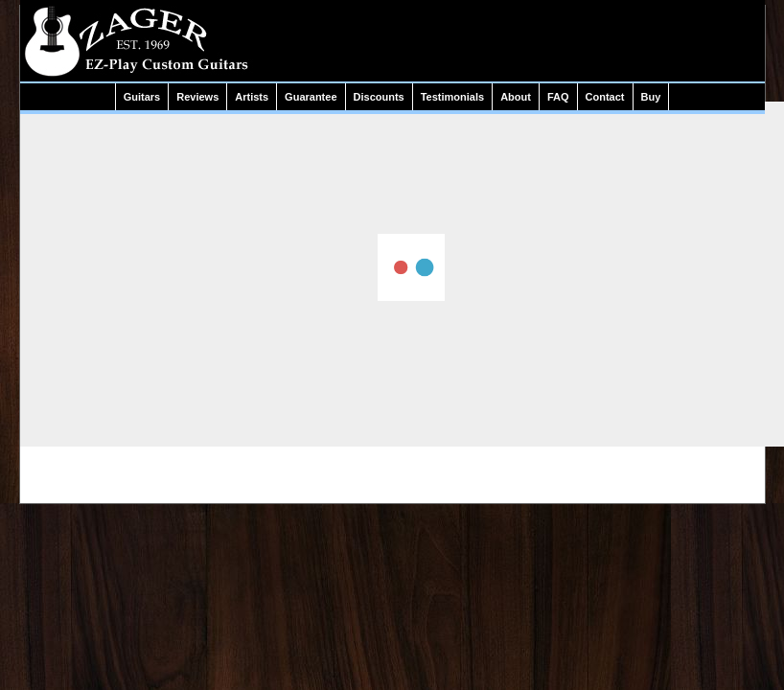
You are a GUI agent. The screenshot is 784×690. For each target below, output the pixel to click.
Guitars (142, 97)
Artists (252, 97)
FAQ (558, 97)
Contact (605, 97)
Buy (651, 97)
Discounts (379, 97)
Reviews (197, 97)
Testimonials (452, 97)
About (516, 97)
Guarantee (311, 97)
